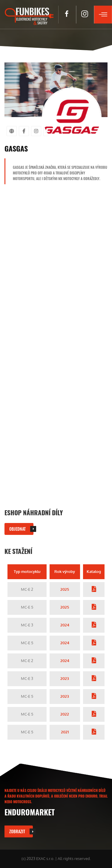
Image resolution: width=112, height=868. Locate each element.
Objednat (17, 529)
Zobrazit (17, 831)
